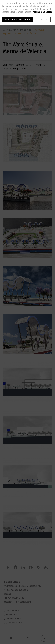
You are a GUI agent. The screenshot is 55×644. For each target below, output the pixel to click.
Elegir (44, 19)
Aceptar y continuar (18, 19)
